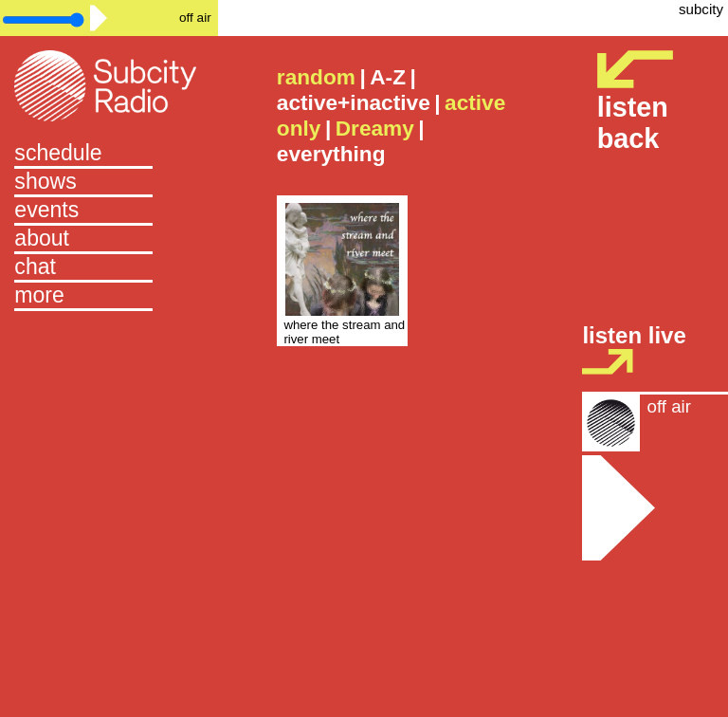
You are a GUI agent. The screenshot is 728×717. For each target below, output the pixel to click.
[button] (109, 297)
